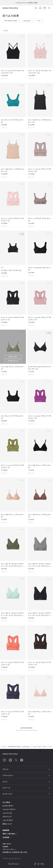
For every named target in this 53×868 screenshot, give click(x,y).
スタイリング (7, 817)
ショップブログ (8, 820)
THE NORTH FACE (10, 21)
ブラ (38, 21)
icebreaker (27, 21)
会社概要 (7, 837)
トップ (4, 747)
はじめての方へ (8, 806)
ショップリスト (8, 813)
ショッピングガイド (9, 809)
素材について (7, 824)
